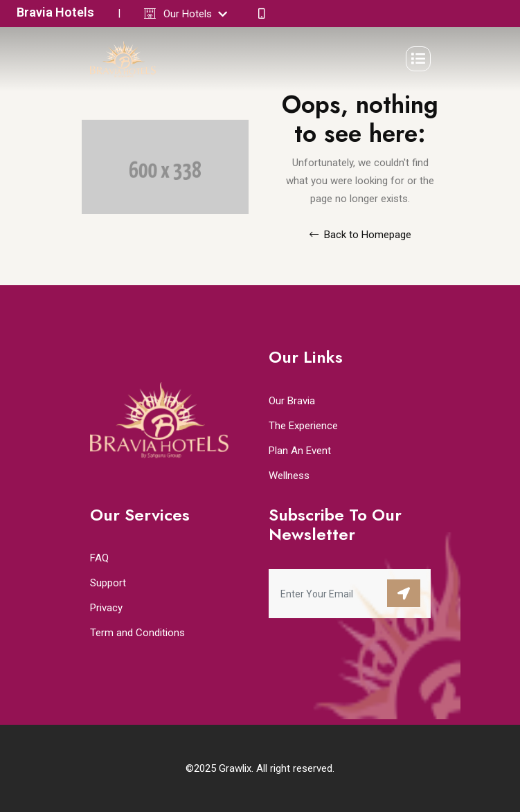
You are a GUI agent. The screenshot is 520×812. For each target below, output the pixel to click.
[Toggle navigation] (418, 59)
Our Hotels (195, 14)
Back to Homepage (360, 235)
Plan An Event (300, 451)
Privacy (106, 608)
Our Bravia (292, 401)
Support (108, 583)
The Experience (303, 426)
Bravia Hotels (55, 12)
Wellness (289, 476)
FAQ (99, 558)
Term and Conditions (137, 633)
